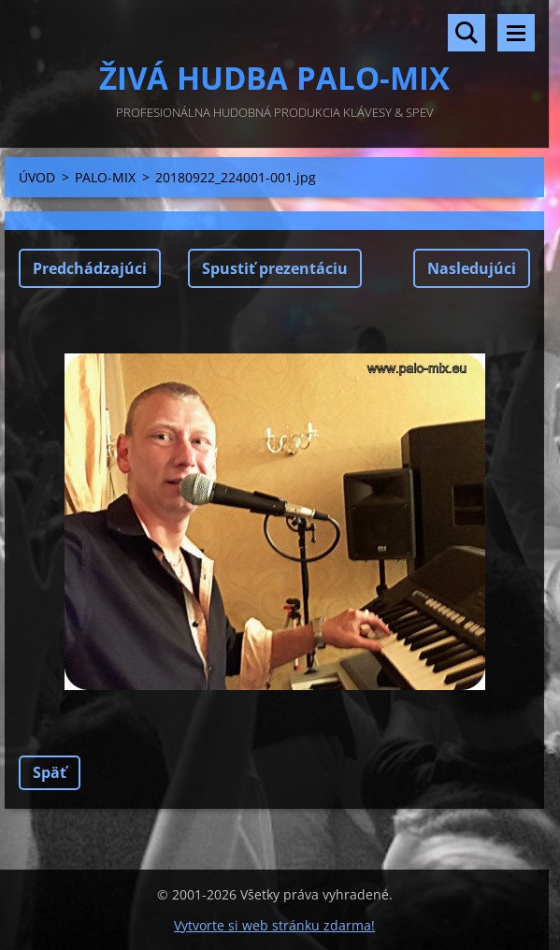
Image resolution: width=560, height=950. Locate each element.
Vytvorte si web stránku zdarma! (274, 925)
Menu (516, 33)
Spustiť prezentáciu (275, 268)
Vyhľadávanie (467, 33)
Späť (50, 772)
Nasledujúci (472, 268)
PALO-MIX (105, 177)
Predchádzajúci (90, 268)
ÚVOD (37, 177)
